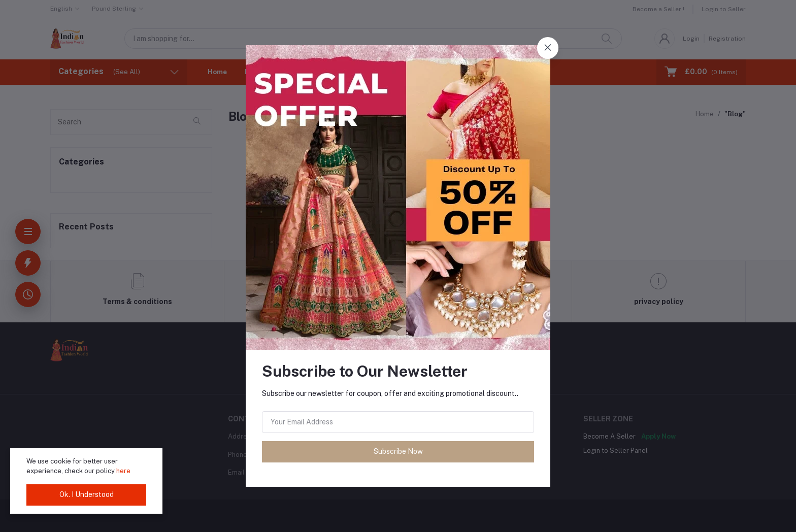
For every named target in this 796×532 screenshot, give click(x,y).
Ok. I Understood (87, 494)
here (123, 471)
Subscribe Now (398, 451)
